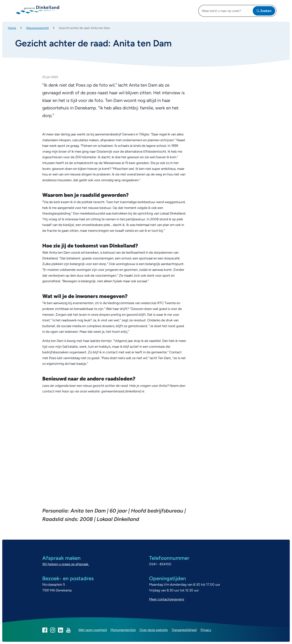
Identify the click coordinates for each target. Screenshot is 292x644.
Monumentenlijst (123, 630)
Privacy (206, 630)
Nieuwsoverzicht (38, 28)
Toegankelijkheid (184, 630)
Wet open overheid (93, 630)
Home (12, 28)
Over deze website (154, 630)
